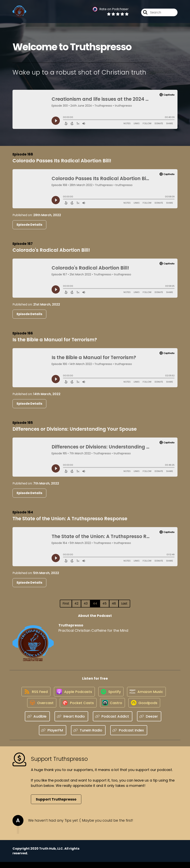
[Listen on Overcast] (39, 708)
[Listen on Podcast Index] (129, 736)
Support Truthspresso (56, 805)
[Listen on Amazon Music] (148, 694)
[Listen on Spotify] (111, 694)
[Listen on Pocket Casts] (77, 708)
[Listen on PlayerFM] (53, 736)
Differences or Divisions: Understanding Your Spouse (75, 429)
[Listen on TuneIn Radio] (88, 736)
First (66, 603)
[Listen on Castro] (113, 708)
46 (114, 603)
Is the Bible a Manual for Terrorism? (55, 340)
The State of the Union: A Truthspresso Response (70, 519)
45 (104, 603)
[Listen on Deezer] (149, 722)
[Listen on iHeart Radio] (71, 722)
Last (124, 603)
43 (86, 603)
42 (76, 603)
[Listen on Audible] (37, 722)
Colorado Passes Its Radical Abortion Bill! (62, 161)
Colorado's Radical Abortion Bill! (51, 250)
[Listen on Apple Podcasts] (73, 694)
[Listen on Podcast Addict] (113, 722)
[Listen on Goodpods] (146, 708)
